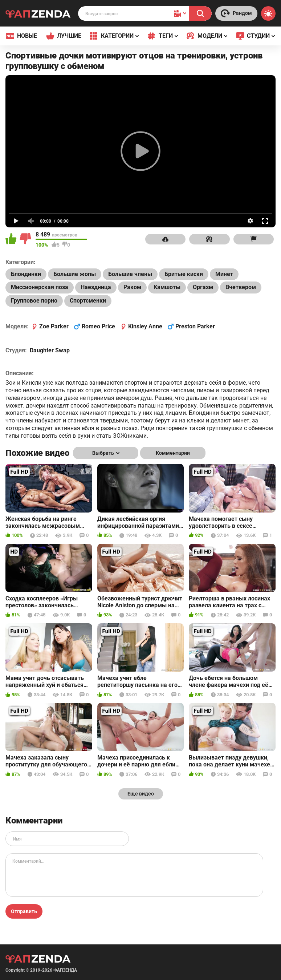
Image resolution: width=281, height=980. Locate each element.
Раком (132, 287)
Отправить (24, 911)
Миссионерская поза (40, 287)
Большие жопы (75, 274)
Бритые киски (184, 274)
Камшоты (167, 287)
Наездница (96, 287)
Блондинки (26, 274)
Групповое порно (34, 301)
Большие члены (130, 274)
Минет (224, 274)
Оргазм (203, 287)
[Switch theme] (268, 13)
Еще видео (141, 794)
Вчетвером (241, 287)
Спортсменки (88, 301)
